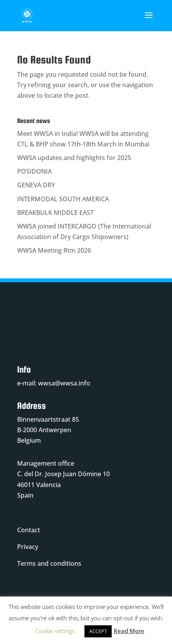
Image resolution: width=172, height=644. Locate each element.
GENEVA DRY (36, 185)
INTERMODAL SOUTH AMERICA (63, 199)
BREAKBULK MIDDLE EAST (55, 213)
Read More (129, 631)
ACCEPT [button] (98, 631)
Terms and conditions (49, 563)
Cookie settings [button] (55, 631)
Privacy (28, 547)
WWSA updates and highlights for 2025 (74, 158)
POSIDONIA (34, 171)
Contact (29, 530)
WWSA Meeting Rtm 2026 (54, 250)
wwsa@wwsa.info (64, 383)
